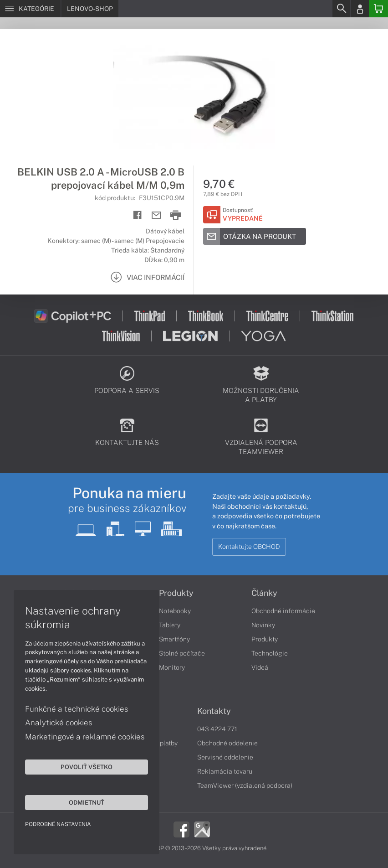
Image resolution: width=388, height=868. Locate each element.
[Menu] (30, 9)
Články (264, 593)
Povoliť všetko (87, 767)
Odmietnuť (87, 802)
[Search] (341, 9)
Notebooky (175, 611)
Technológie (270, 653)
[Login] (360, 9)
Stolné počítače (182, 653)
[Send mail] (156, 215)
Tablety (170, 625)
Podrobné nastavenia (58, 824)
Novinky (263, 625)
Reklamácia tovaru (225, 771)
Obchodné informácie (283, 611)
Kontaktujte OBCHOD (249, 547)
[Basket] (378, 9)
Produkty (176, 593)
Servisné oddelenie (225, 757)
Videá (260, 667)
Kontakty (214, 711)
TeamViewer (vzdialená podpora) (245, 785)
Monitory (172, 667)
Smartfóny (174, 639)
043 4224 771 (217, 729)
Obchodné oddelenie (227, 743)
